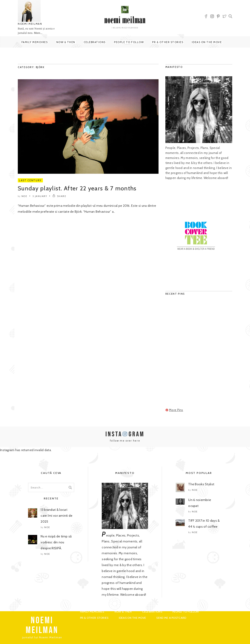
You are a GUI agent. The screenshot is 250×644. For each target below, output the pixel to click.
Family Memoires (35, 42)
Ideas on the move (207, 42)
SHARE (59, 196)
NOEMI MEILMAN (30, 24)
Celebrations (95, 42)
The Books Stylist (201, 484)
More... (38, 33)
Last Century (30, 180)
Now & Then (66, 42)
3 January (40, 196)
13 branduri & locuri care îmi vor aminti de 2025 (56, 516)
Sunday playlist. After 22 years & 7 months (77, 188)
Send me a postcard (171, 618)
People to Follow (129, 42)
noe (24, 196)
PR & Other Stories (168, 42)
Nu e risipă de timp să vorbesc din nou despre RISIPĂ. (56, 542)
